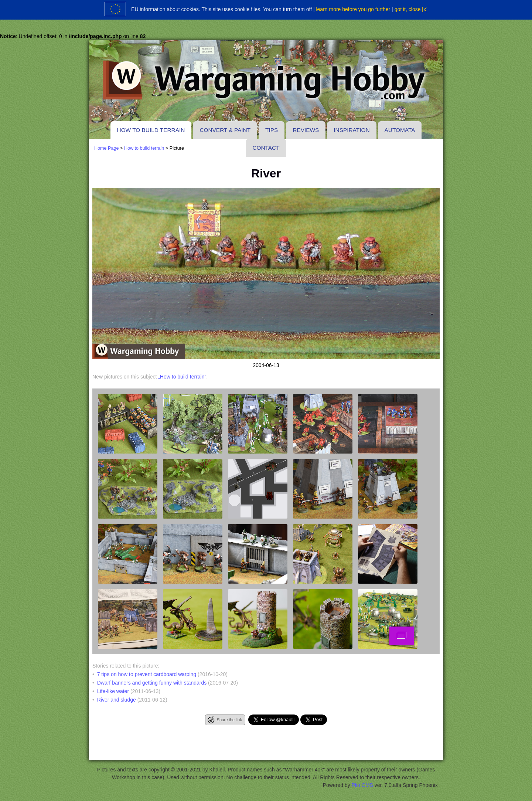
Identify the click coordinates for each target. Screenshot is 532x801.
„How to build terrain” (182, 377)
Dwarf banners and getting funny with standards (152, 683)
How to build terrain (151, 130)
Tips (272, 130)
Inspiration (352, 130)
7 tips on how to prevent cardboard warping (147, 674)
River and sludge (117, 700)
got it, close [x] (411, 9)
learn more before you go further (353, 9)
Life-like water (113, 691)
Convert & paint (225, 130)
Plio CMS (362, 785)
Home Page (107, 148)
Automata (400, 130)
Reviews (306, 130)
